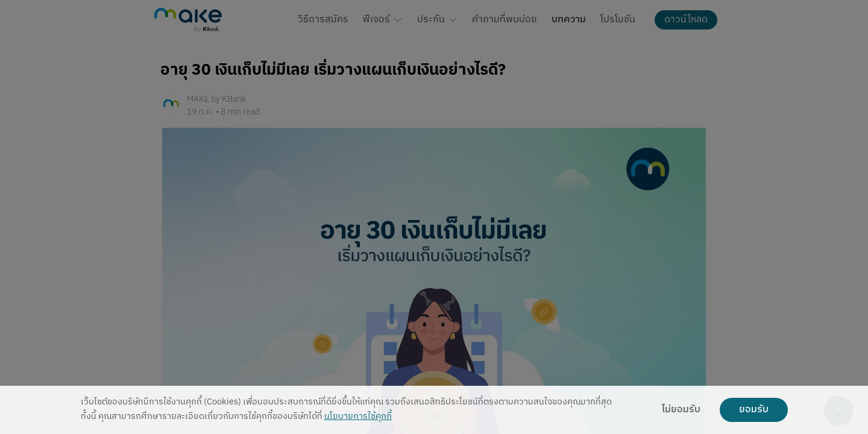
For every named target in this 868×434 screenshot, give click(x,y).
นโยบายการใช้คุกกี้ (358, 417)
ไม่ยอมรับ (681, 410)
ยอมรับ (754, 410)
